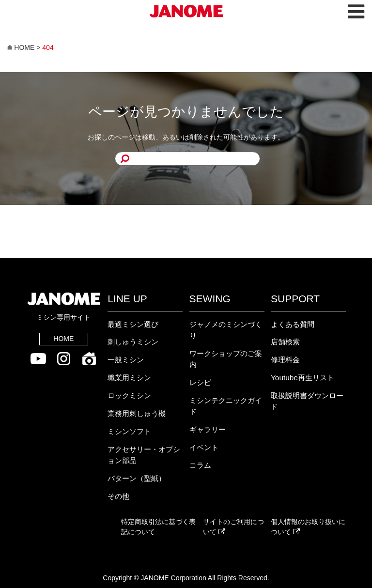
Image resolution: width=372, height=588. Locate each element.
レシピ (200, 382)
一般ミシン (126, 360)
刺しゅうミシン (133, 342)
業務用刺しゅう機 (137, 413)
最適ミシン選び (133, 324)
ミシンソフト (129, 431)
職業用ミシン (129, 378)
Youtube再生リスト (302, 378)
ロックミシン (129, 395)
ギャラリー (208, 429)
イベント (204, 447)
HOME (63, 339)
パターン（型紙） (137, 478)
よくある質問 (293, 324)
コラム (200, 465)
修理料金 (285, 360)
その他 (118, 496)
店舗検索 (285, 342)
